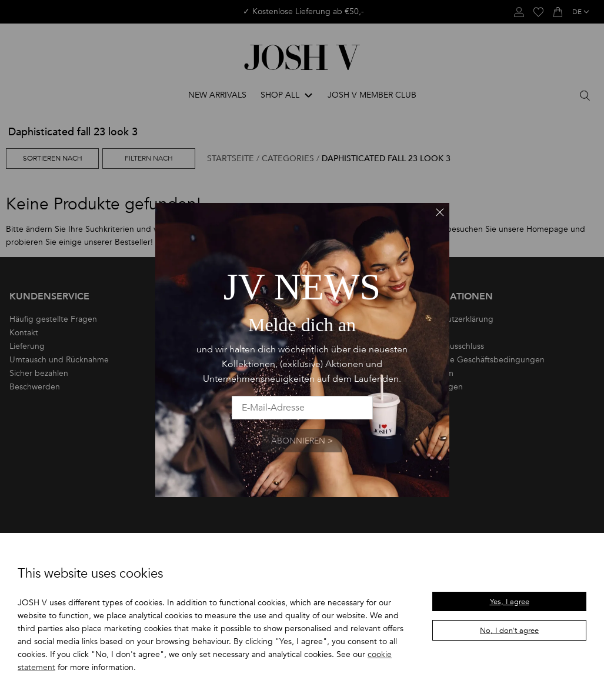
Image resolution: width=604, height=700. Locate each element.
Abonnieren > (302, 441)
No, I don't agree (509, 631)
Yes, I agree (510, 602)
